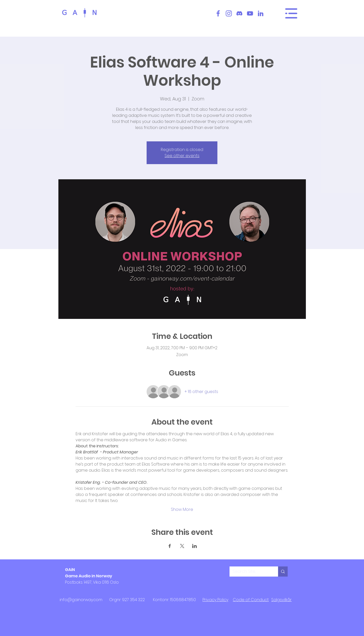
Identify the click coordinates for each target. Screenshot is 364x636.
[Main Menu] (291, 13)
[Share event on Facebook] (170, 546)
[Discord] (239, 13)
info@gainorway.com (81, 600)
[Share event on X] (182, 546)
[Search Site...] (250, 572)
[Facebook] (218, 13)
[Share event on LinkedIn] (195, 546)
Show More (182, 510)
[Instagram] (229, 13)
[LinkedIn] (261, 13)
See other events (182, 156)
